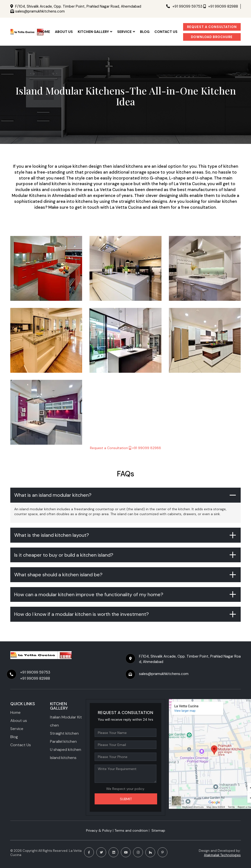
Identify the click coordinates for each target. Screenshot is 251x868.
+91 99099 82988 (221, 6)
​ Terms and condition (131, 830)
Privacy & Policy (99, 830)
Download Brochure (212, 37)
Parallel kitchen (63, 741)
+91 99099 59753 (184, 6)
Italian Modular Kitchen (66, 721)
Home (15, 712)
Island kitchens (63, 758)
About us (19, 721)
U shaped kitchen (66, 750)
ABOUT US (64, 32)
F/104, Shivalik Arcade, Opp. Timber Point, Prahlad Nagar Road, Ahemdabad (78, 6)
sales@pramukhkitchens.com (40, 11)
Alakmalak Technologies (222, 855)
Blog (145, 32)
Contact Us (21, 745)
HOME (45, 32)
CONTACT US (166, 32)
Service (17, 729)
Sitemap (158, 830)
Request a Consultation (212, 27)
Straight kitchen (64, 733)
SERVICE (126, 32)
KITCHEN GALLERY (95, 32)
